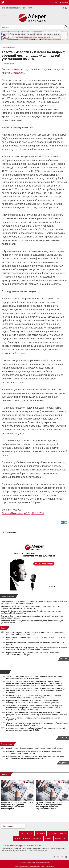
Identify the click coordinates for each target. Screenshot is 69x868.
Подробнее (64, 763)
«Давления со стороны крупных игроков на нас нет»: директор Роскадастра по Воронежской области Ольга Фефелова (37, 724)
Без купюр (5, 774)
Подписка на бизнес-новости (24, 866)
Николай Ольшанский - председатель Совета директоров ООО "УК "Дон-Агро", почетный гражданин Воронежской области (35, 757)
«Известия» (17, 73)
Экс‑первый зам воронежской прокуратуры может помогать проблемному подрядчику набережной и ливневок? (35, 633)
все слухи (64, 659)
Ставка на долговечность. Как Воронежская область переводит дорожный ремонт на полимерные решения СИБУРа (36, 729)
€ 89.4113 (64, 2)
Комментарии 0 (12, 532)
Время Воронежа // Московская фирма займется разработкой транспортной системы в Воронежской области (50, 806)
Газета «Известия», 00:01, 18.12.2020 (23, 513)
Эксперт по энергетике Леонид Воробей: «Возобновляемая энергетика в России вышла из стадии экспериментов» (35, 677)
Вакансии (37, 866)
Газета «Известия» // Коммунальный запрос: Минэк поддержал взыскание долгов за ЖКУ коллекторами (17, 806)
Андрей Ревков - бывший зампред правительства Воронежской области (35, 748)
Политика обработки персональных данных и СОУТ (22, 846)
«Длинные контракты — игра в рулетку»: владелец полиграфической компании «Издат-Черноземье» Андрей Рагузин (34, 697)
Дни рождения (7, 744)
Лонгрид (4, 672)
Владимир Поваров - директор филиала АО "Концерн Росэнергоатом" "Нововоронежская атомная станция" (34, 752)
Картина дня (27, 833)
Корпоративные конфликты (28, 839)
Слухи (3, 628)
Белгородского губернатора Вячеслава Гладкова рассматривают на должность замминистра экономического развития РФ (32, 607)
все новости (63, 738)
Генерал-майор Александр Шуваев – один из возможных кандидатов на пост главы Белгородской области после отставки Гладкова (37, 648)
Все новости (8, 826)
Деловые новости (57, 833)
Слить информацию (48, 866)
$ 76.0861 (54, 2)
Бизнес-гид (61, 839)
